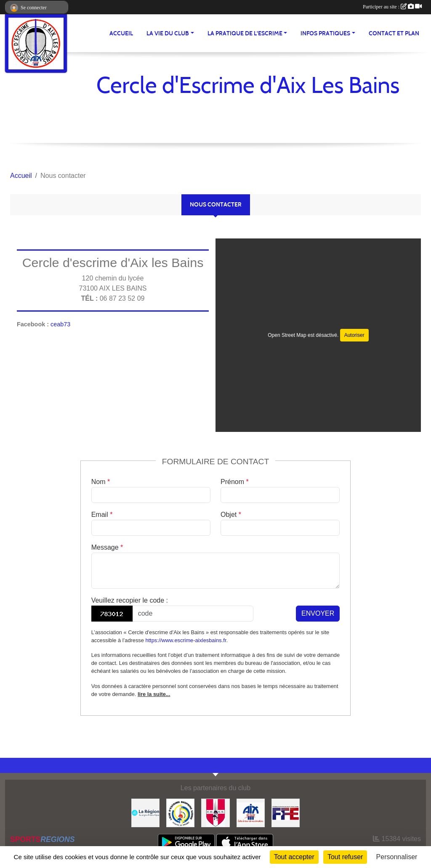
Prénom (235, 482)
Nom (101, 482)
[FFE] (286, 812)
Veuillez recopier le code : (130, 600)
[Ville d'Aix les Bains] (251, 812)
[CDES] (215, 812)
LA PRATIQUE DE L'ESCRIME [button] (245, 33)
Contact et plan (394, 33)
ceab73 (60, 324)
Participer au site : (392, 7)
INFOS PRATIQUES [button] (325, 33)
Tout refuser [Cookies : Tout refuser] (345, 857)
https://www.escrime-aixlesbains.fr (186, 640)
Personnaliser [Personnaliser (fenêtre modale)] (397, 857)
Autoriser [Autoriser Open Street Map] (354, 335)
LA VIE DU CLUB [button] (168, 33)
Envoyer (318, 613)
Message (107, 547)
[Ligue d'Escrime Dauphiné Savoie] (180, 812)
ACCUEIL (121, 33)
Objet (231, 515)
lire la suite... (154, 694)
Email (102, 515)
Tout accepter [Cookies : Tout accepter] (294, 857)
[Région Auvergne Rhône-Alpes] (145, 812)
